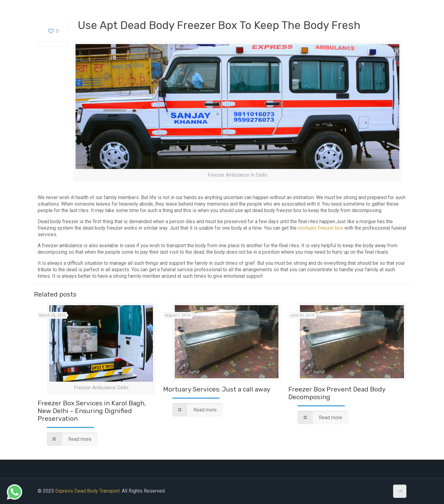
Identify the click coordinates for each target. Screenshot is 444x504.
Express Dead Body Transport (87, 491)
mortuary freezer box (321, 228)
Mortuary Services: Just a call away (217, 389)
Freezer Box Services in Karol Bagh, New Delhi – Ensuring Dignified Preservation (92, 411)
